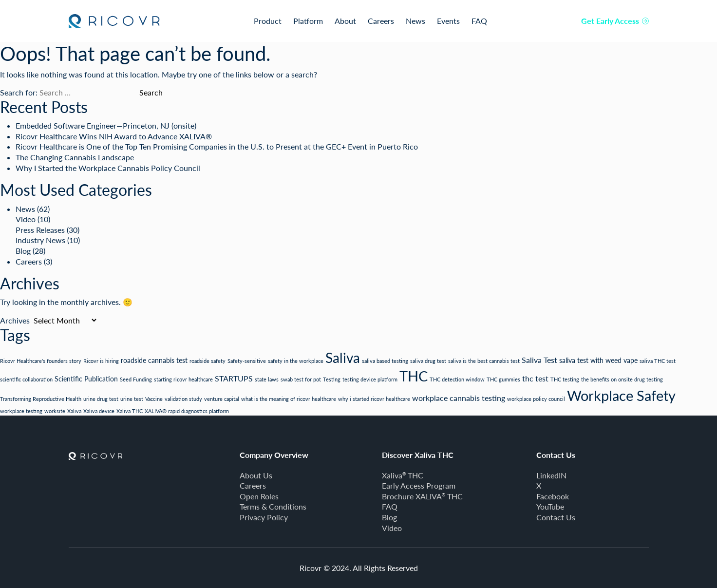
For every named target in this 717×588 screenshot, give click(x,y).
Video (26, 219)
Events (448, 21)
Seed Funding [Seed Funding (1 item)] (136, 379)
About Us (256, 475)
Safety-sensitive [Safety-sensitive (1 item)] (247, 361)
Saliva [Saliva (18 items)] (343, 358)
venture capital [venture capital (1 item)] (222, 399)
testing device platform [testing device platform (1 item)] (370, 379)
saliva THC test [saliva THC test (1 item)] (658, 361)
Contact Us (556, 517)
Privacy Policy (264, 517)
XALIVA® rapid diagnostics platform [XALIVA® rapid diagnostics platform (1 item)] (187, 411)
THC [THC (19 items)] (414, 376)
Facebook (553, 496)
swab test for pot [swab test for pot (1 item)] (301, 379)
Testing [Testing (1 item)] (332, 379)
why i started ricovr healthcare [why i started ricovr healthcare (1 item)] (374, 399)
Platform (308, 21)
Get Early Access (615, 21)
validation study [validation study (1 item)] (183, 399)
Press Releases (40, 230)
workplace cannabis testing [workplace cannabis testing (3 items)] (459, 398)
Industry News (40, 240)
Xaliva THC (403, 475)
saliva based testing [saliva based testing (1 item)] (385, 361)
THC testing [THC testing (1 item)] (565, 379)
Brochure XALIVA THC (422, 496)
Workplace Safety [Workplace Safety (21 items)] (621, 395)
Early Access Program (419, 485)
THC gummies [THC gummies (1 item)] (503, 379)
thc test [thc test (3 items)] (535, 378)
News (415, 21)
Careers (381, 21)
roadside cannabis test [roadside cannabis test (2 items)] (154, 360)
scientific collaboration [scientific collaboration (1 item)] (26, 379)
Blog (23, 251)
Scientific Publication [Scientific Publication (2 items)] (86, 379)
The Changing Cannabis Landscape (75, 157)
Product (268, 21)
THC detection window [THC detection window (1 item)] (457, 379)
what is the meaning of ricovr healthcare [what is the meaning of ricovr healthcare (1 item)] (289, 399)
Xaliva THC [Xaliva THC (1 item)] (130, 411)
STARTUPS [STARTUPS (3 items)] (234, 378)
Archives (15, 320)
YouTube (550, 506)
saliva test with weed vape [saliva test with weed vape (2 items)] (598, 360)
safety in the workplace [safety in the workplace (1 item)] (296, 361)
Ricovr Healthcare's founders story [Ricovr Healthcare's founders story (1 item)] (41, 361)
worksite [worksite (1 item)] (55, 411)
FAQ (479, 21)
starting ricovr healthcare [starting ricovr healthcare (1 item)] (183, 379)
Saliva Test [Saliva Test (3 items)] (539, 360)
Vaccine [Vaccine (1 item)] (154, 399)
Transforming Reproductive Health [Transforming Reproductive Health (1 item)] (41, 399)
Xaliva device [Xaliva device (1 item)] (99, 411)
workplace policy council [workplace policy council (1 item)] (536, 399)
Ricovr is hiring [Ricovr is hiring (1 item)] (101, 361)
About (345, 21)
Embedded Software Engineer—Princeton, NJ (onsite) (106, 125)
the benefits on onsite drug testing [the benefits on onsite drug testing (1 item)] (622, 379)
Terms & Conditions (273, 506)
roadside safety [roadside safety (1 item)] (208, 361)
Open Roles (259, 496)
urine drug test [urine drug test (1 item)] (101, 399)
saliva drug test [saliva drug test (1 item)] (428, 361)
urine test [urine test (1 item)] (132, 399)
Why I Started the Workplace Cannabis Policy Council (108, 168)
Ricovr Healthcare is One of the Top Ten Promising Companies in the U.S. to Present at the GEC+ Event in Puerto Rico (217, 146)
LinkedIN (551, 475)
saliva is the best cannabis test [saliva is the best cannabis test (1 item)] (484, 361)
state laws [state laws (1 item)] (267, 379)
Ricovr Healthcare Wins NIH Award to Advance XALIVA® (114, 136)
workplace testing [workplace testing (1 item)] (21, 411)
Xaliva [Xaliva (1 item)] (74, 411)
